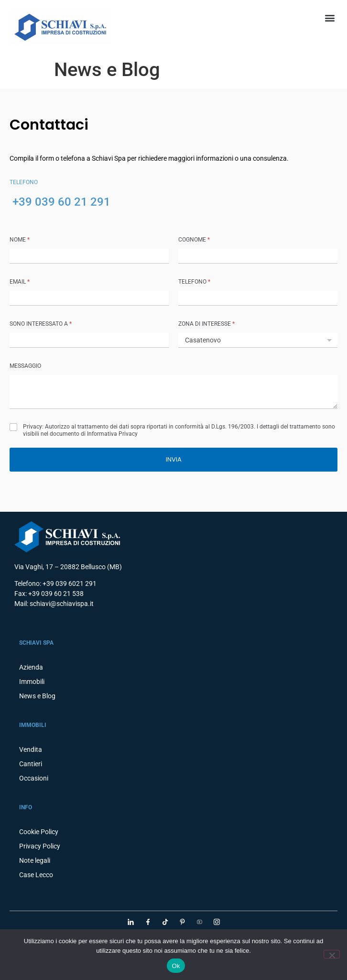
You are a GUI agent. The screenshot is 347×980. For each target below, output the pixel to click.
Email (20, 282)
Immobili (32, 682)
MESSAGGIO (25, 366)
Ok (176, 966)
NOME (20, 240)
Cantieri (31, 764)
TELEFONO (194, 282)
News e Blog (37, 696)
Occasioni (34, 778)
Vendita (31, 749)
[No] (332, 954)
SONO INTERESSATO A (41, 324)
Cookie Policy (39, 832)
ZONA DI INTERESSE (206, 324)
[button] (330, 17)
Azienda (31, 667)
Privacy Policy (40, 846)
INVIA (174, 459)
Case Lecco (36, 875)
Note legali (35, 860)
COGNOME (194, 240)
